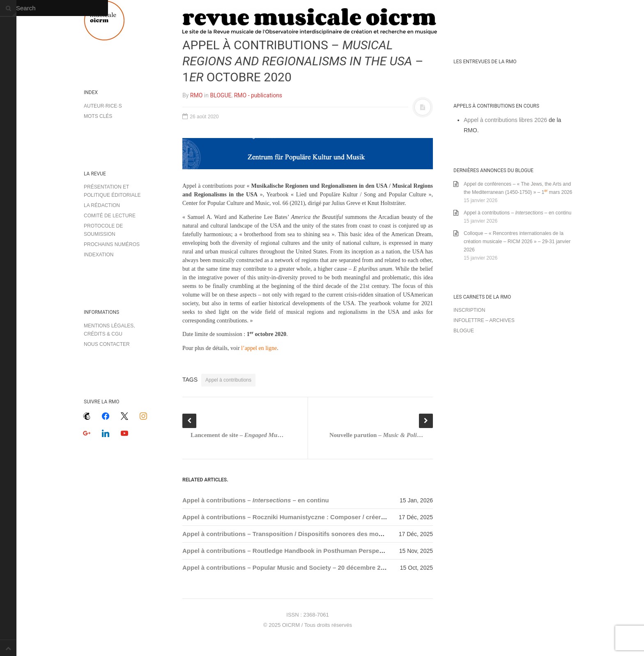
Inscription (469, 310)
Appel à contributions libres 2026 (505, 120)
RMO (196, 95)
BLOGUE (221, 95)
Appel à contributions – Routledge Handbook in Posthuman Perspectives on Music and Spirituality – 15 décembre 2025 (357, 551)
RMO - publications (258, 95)
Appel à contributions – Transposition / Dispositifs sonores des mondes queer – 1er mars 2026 (321, 534)
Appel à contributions (228, 380)
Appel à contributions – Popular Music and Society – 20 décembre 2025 (287, 567)
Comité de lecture (110, 216)
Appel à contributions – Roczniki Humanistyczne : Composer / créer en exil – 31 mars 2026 (315, 517)
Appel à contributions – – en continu (256, 500)
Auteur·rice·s (103, 106)
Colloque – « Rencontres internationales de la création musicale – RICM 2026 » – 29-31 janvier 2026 (517, 242)
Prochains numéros (112, 244)
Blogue (464, 331)
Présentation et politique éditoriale (112, 191)
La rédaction (102, 205)
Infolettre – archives (484, 320)
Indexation (99, 255)
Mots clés (98, 116)
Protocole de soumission (103, 230)
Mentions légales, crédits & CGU (109, 330)
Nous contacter (107, 344)
